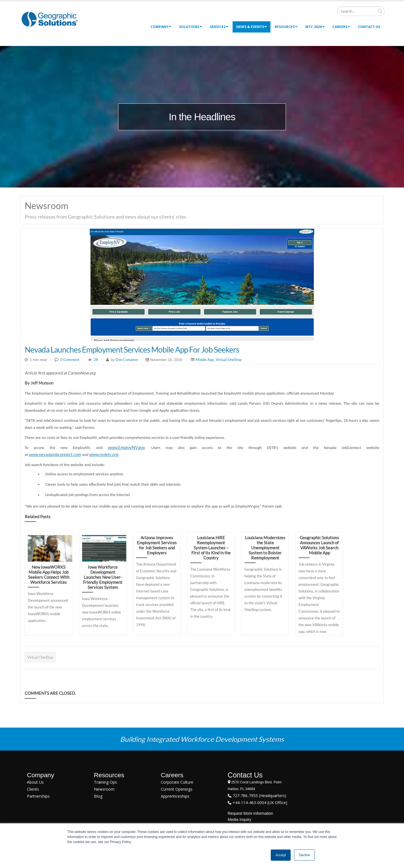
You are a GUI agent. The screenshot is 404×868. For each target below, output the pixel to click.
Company (161, 27)
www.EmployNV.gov (127, 447)
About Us (35, 782)
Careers (341, 27)
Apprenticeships (175, 796)
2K (96, 360)
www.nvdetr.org (104, 454)
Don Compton (126, 360)
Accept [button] (281, 855)
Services (219, 27)
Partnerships (38, 796)
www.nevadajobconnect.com (55, 454)
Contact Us (369, 27)
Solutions (190, 27)
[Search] (361, 11)
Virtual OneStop (229, 360)
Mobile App (205, 360)
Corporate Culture (177, 782)
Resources (286, 27)
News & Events (252, 27)
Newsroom (104, 789)
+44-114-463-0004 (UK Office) (259, 803)
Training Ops (105, 782)
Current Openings (177, 789)
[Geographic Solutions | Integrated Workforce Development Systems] (50, 19)
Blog (98, 796)
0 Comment (70, 360)
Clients (33, 789)
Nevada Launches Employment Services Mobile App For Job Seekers (132, 349)
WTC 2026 (315, 27)
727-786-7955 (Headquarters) (259, 796)
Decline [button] (304, 855)
